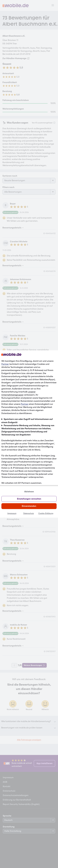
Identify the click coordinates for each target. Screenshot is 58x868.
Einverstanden (29, 506)
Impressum (12, 513)
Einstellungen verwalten (29, 499)
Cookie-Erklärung (46, 513)
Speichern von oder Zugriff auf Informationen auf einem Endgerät (27, 421)
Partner (5, 364)
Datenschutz (29, 513)
